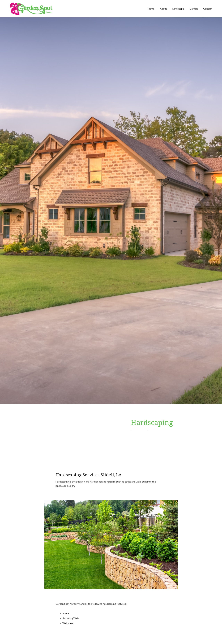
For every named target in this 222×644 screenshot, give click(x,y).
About (163, 9)
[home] (31, 9)
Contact (208, 9)
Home (151, 9)
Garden (194, 9)
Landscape (178, 9)
